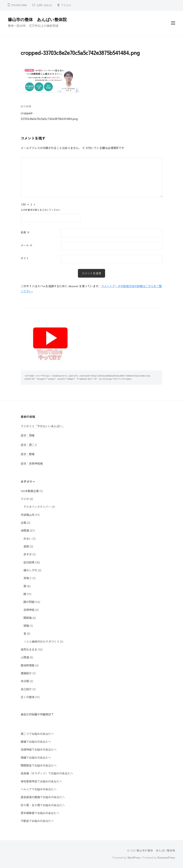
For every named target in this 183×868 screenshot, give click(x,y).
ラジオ (25, 499)
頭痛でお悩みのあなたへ (36, 757)
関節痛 (28, 618)
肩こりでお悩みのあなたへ (37, 734)
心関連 (25, 657)
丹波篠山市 (28, 515)
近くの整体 (28, 697)
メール (27, 245)
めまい (28, 538)
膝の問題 (29, 602)
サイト (25, 258)
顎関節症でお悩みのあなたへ (39, 765)
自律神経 (29, 610)
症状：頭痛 (28, 435)
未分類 (25, 681)
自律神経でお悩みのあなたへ (39, 749)
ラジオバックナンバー (37, 507)
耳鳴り (28, 578)
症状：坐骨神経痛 (32, 463)
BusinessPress (166, 857)
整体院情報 (28, 665)
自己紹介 (26, 689)
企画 (23, 522)
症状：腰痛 (28, 454)
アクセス (66, 5)
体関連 (25, 530)
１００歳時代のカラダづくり (41, 641)
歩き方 (28, 554)
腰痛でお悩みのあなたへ (36, 741)
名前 (25, 232)
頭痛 (26, 625)
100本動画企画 (30, 491)
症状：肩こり (29, 445)
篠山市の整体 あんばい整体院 (37, 20)
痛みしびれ (30, 570)
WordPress (134, 857)
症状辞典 (29, 562)
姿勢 (26, 546)
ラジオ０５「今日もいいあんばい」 (43, 426)
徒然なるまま (29, 649)
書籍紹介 (26, 673)
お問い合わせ (44, 5)
